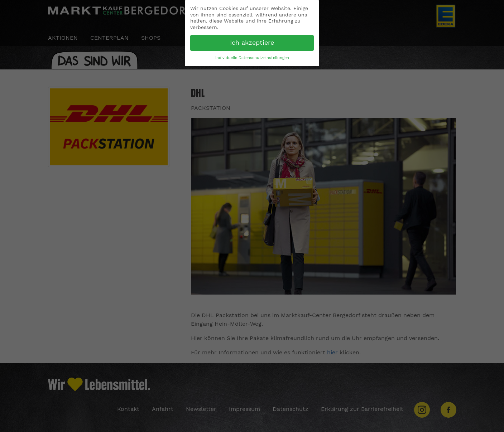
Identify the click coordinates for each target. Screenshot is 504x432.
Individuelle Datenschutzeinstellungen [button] (252, 58)
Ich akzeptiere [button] (252, 43)
